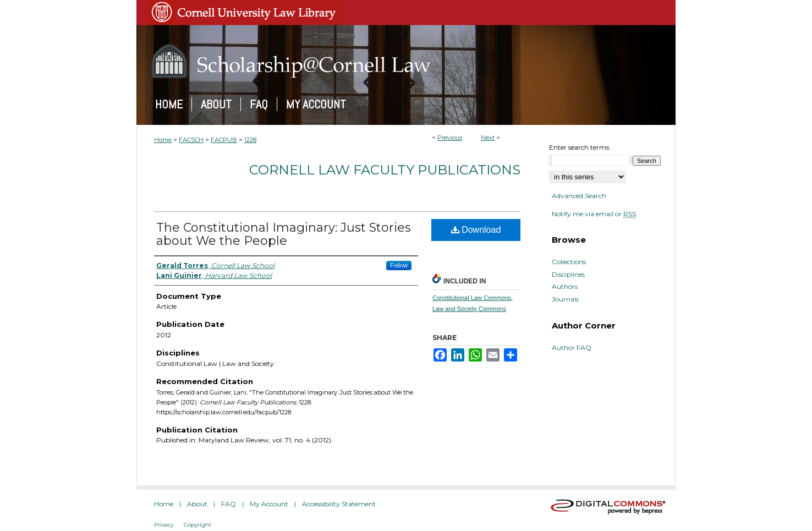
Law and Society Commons (469, 309)
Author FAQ (572, 348)
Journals (565, 299)
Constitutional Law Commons (472, 298)
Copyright (197, 525)
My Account (269, 504)
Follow (399, 265)
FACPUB (224, 140)
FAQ (229, 504)
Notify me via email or (594, 214)
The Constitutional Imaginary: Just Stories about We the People (284, 234)
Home (163, 140)
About (197, 504)
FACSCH (191, 140)
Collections (569, 262)
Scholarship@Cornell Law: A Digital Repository (406, 61)
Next (488, 138)
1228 (250, 140)
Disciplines (568, 275)
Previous (450, 138)
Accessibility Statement (339, 504)
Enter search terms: (580, 147)
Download (476, 230)
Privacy (164, 525)
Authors (565, 287)
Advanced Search (579, 196)
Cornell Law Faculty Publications (385, 170)
